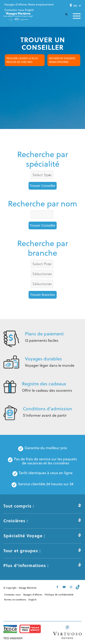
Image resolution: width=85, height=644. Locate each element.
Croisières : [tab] (42, 521)
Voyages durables (43, 359)
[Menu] (74, 16)
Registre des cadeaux (44, 384)
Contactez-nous (14, 10)
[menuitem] (16, 5)
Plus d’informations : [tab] (42, 565)
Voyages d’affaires (16, 4)
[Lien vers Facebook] (58, 587)
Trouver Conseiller (43, 186)
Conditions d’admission (47, 409)
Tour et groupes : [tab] (42, 551)
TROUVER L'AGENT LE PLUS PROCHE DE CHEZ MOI (22, 60)
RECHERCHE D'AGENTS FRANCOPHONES (62, 60)
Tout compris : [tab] (42, 506)
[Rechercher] (64, 18)
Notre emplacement (41, 4)
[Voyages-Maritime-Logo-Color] (18, 16)
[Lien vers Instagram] (71, 587)
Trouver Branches (42, 295)
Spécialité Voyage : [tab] (42, 536)
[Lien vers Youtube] (65, 587)
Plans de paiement (44, 334)
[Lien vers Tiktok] (78, 587)
